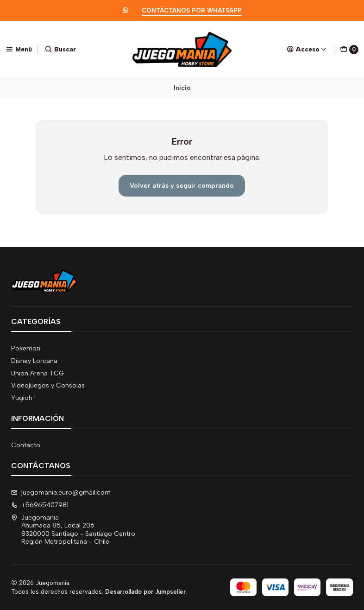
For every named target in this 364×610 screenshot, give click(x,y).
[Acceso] (307, 49)
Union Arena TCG (38, 373)
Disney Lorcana (34, 361)
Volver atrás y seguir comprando (182, 185)
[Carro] (349, 50)
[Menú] (19, 49)
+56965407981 (40, 505)
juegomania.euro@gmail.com (61, 492)
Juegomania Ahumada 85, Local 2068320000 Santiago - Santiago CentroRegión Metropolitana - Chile (73, 530)
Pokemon (26, 348)
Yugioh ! (23, 398)
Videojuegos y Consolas (48, 385)
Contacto (26, 445)
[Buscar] (60, 49)
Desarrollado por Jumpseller (145, 592)
